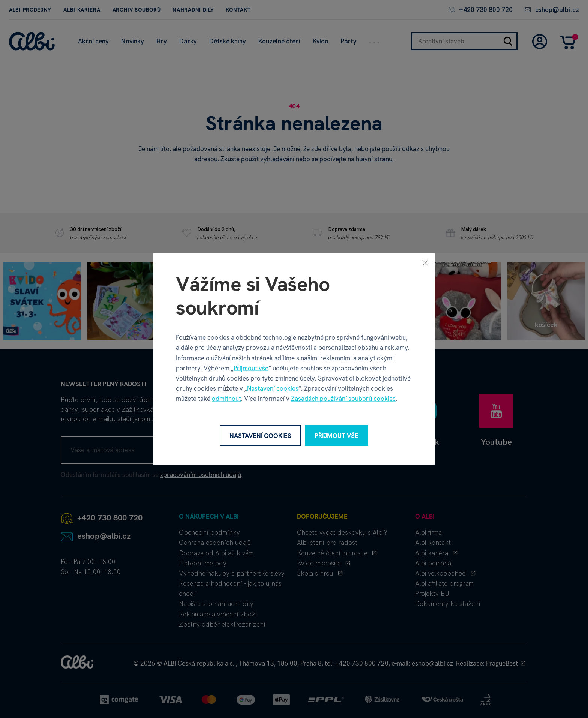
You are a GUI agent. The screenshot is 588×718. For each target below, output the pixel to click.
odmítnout (226, 399)
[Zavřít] (425, 262)
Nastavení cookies (273, 388)
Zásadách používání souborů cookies (343, 399)
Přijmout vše (251, 368)
